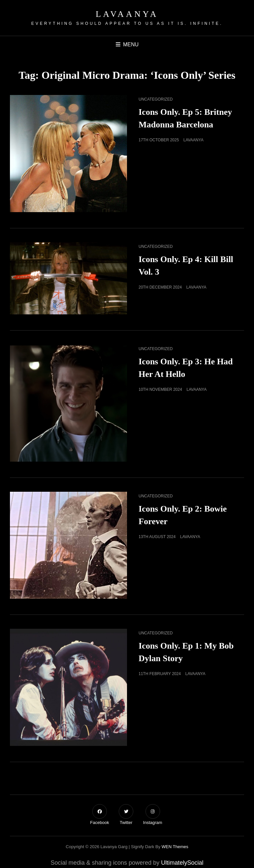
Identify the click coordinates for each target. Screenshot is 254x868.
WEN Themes (175, 847)
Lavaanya (127, 14)
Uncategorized (156, 99)
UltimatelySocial (182, 863)
